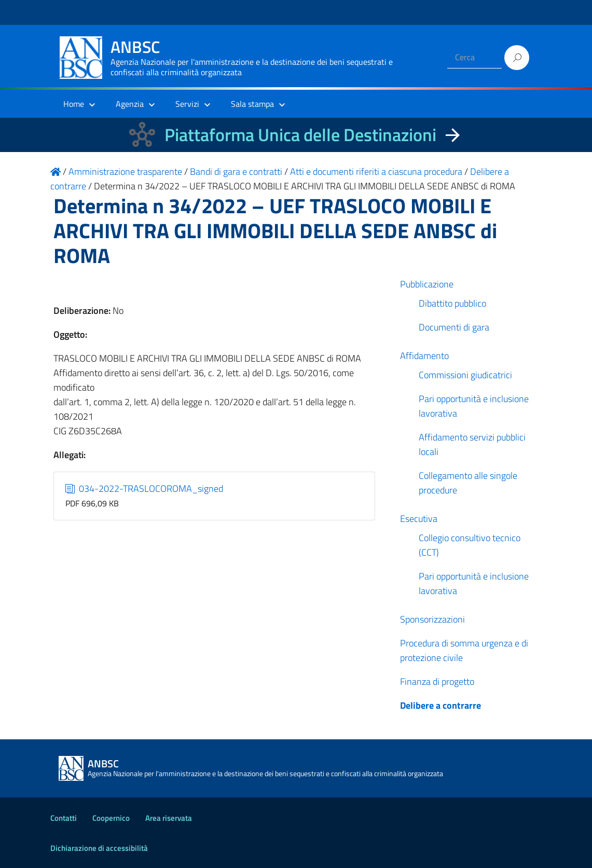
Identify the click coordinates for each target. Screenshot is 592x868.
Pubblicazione (427, 284)
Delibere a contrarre (440, 705)
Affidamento (424, 356)
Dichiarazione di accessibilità (99, 848)
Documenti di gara (454, 327)
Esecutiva (419, 519)
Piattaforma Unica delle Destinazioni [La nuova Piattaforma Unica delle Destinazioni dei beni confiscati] (300, 135)
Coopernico (111, 818)
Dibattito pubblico (452, 303)
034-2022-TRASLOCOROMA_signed (144, 488)
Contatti (64, 818)
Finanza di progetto (437, 681)
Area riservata (169, 818)
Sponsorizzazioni (432, 619)
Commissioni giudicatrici (465, 375)
